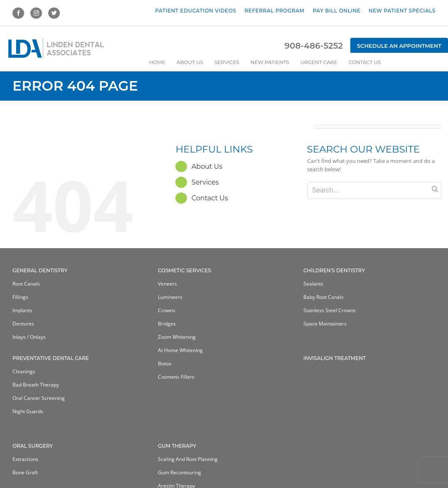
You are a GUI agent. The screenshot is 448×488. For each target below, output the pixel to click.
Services (205, 182)
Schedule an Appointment (399, 46)
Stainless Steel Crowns (330, 310)
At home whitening (180, 350)
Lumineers (170, 297)
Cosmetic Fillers (176, 377)
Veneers (167, 284)
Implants (22, 310)
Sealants (313, 284)
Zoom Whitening (177, 337)
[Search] (435, 189)
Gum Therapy (177, 446)
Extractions (25, 459)
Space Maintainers (325, 324)
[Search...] (374, 190)
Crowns (167, 310)
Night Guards (28, 411)
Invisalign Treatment (335, 358)
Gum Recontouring (180, 472)
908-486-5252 (313, 46)
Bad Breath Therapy (36, 385)
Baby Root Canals (324, 297)
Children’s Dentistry (334, 270)
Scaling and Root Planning (188, 459)
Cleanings (24, 371)
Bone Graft (25, 472)
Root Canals (26, 284)
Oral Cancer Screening (39, 398)
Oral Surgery (33, 446)
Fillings (20, 297)
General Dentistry (40, 270)
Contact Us (210, 198)
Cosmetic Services (185, 270)
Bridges (167, 324)
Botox (165, 364)
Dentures (23, 324)
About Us (207, 166)
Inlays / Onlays (29, 337)
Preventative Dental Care (51, 358)
